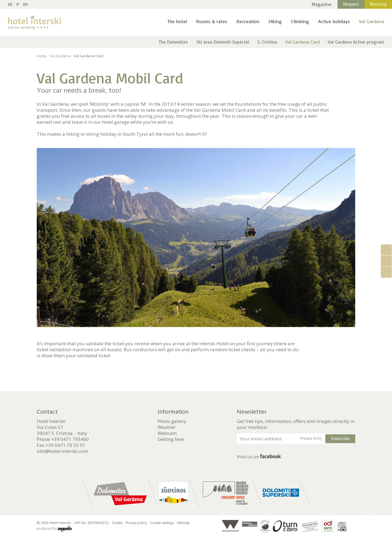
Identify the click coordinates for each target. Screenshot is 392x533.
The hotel (177, 21)
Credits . (118, 523)
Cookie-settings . (163, 523)
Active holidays (334, 21)
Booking (378, 4)
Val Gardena (372, 21)
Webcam (167, 433)
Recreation (248, 21)
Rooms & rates (212, 21)
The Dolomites (173, 42)
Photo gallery (172, 421)
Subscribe (340, 439)
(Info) (317, 438)
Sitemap (183, 523)
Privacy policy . (137, 523)
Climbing (300, 21)
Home (42, 56)
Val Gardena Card (302, 42)
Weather (167, 427)
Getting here (171, 439)
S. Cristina (267, 42)
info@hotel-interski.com (62, 451)
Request (351, 4)
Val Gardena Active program (356, 42)
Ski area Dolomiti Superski (223, 42)
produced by (54, 529)
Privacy (311, 438)
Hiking (275, 21)
